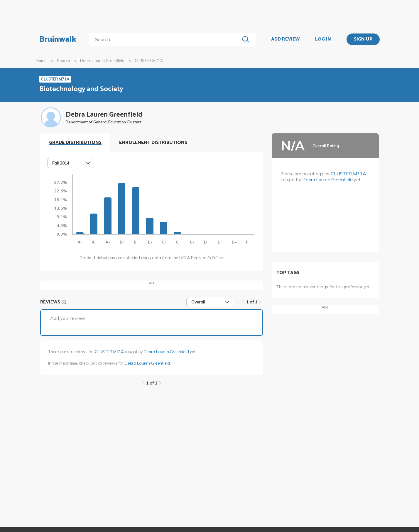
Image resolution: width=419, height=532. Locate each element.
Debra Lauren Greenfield (102, 61)
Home (41, 61)
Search (63, 61)
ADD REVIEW (285, 39)
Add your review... (69, 318)
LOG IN (323, 39)
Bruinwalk (58, 39)
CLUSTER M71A (109, 352)
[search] (165, 39)
